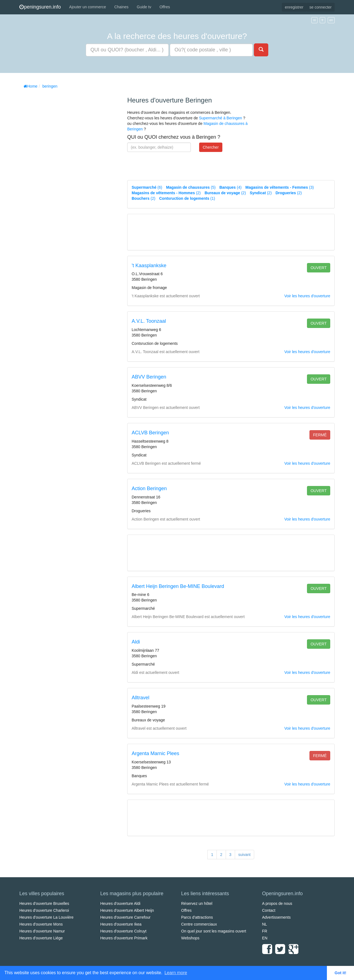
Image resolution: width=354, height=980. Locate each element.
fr (322, 20)
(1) (187, 198)
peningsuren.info (40, 7)
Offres (165, 7)
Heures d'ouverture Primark (124, 938)
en (331, 20)
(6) (147, 187)
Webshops (190, 938)
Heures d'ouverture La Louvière (46, 917)
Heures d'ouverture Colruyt (123, 931)
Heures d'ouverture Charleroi (44, 910)
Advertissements (276, 917)
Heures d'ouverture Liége (41, 938)
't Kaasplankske (149, 266)
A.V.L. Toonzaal (149, 321)
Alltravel (140, 698)
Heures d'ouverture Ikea (121, 924)
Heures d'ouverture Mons (41, 924)
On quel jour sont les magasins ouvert (214, 931)
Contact (269, 910)
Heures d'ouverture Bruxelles (44, 903)
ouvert (319, 268)
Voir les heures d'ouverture (307, 296)
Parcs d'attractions (197, 917)
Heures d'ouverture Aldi (120, 903)
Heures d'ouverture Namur (42, 931)
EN (265, 938)
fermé (320, 435)
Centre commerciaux (199, 924)
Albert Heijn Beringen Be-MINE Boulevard (178, 586)
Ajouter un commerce (88, 7)
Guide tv (144, 7)
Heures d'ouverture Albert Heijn (127, 910)
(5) (191, 187)
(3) (279, 187)
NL (265, 924)
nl (314, 20)
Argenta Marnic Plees (155, 753)
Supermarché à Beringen (220, 118)
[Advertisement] (61, 174)
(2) (166, 193)
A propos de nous (277, 903)
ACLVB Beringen (150, 433)
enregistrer (294, 7)
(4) (230, 187)
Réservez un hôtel (197, 903)
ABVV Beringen (149, 377)
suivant (244, 855)
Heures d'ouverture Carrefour (126, 917)
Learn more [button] (176, 973)
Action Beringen (149, 488)
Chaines (121, 7)
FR (265, 931)
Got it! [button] (340, 973)
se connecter (321, 7)
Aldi (136, 642)
